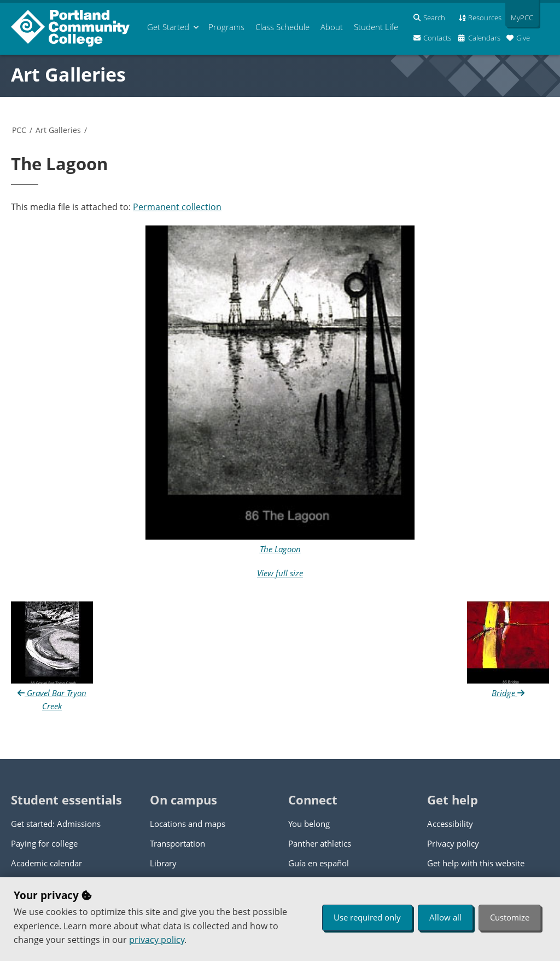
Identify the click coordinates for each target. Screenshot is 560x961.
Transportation (177, 843)
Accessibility (450, 824)
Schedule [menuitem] (282, 27)
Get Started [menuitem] (168, 27)
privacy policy (157, 940)
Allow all (445, 917)
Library (163, 863)
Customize (510, 917)
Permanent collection (177, 207)
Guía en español (319, 863)
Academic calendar (46, 863)
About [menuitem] (332, 27)
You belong (309, 824)
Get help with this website (476, 863)
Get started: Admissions (56, 824)
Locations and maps (188, 824)
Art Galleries (68, 74)
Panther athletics (320, 843)
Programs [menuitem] (226, 27)
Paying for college (44, 843)
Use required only (367, 917)
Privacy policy (453, 843)
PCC (19, 130)
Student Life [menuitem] (376, 27)
